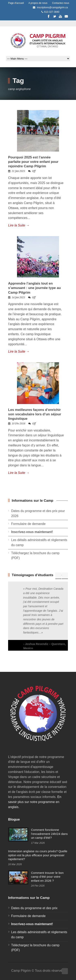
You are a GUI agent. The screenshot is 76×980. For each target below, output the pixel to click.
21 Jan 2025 (18, 171)
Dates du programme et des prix (34, 908)
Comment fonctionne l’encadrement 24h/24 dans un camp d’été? (49, 834)
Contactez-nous (61, 3)
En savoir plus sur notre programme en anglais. (35, 802)
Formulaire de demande (28, 524)
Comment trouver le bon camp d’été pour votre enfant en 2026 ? (47, 877)
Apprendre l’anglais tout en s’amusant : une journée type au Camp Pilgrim (34, 288)
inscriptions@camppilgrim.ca (52, 7)
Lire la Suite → (19, 225)
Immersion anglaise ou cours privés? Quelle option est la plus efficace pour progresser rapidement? (38, 855)
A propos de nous (38, 3)
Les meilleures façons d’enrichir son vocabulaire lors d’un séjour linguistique (35, 414)
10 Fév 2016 (19, 424)
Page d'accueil (16, 3)
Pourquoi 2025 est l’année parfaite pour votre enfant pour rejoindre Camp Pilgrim (33, 162)
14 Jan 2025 (18, 297)
